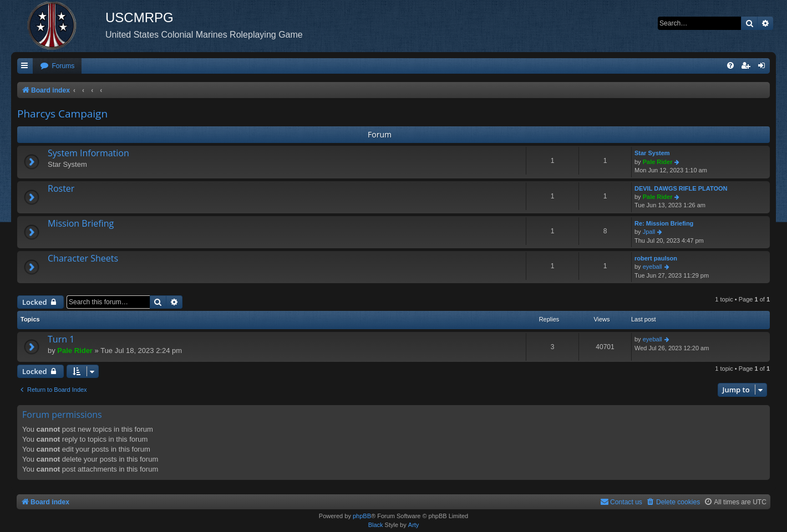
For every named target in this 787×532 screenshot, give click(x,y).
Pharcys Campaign (62, 114)
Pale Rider (658, 162)
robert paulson (656, 258)
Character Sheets (83, 258)
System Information (88, 153)
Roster (61, 188)
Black (376, 525)
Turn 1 (61, 339)
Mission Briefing (81, 223)
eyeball (653, 267)
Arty (414, 525)
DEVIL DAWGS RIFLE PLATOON (681, 188)
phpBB (362, 516)
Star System (652, 153)
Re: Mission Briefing (664, 223)
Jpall (649, 232)
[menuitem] (57, 66)
